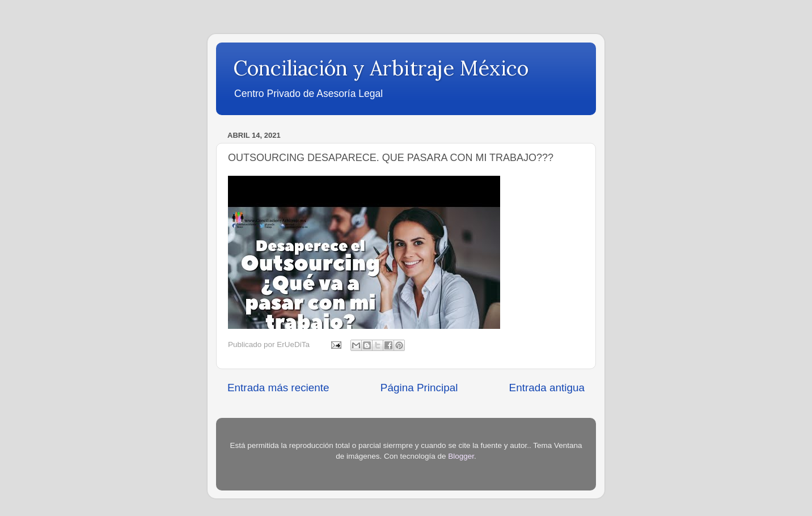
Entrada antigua (547, 388)
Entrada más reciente (278, 388)
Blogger (461, 456)
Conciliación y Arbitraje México (381, 68)
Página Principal (419, 388)
